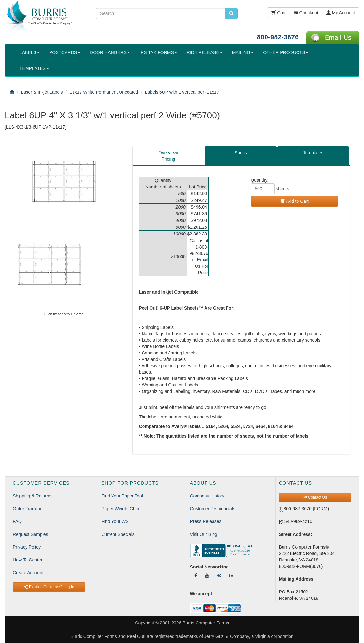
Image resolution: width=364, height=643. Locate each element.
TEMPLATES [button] (34, 68)
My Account (341, 13)
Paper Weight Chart (121, 509)
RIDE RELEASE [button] (205, 52)
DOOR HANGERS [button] (110, 52)
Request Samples (31, 534)
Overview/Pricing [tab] (168, 156)
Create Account (28, 573)
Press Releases (206, 521)
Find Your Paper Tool (122, 496)
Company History (207, 496)
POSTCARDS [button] (65, 52)
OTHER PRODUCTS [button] (286, 52)
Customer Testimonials (213, 509)
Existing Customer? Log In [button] (49, 587)
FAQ (17, 521)
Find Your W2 (115, 521)
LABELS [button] (30, 52)
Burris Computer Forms (206, 623)
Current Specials (118, 534)
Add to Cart (295, 201)
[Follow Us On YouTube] (207, 576)
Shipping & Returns (32, 496)
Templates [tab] (313, 153)
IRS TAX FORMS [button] (158, 52)
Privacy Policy (27, 547)
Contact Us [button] (315, 497)
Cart (278, 13)
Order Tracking (28, 509)
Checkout (306, 13)
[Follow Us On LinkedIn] (231, 576)
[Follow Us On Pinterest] (219, 576)
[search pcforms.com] (231, 13)
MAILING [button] (243, 52)
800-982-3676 (278, 37)
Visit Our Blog (204, 534)
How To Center (27, 560)
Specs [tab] (241, 153)
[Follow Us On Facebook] (196, 576)
